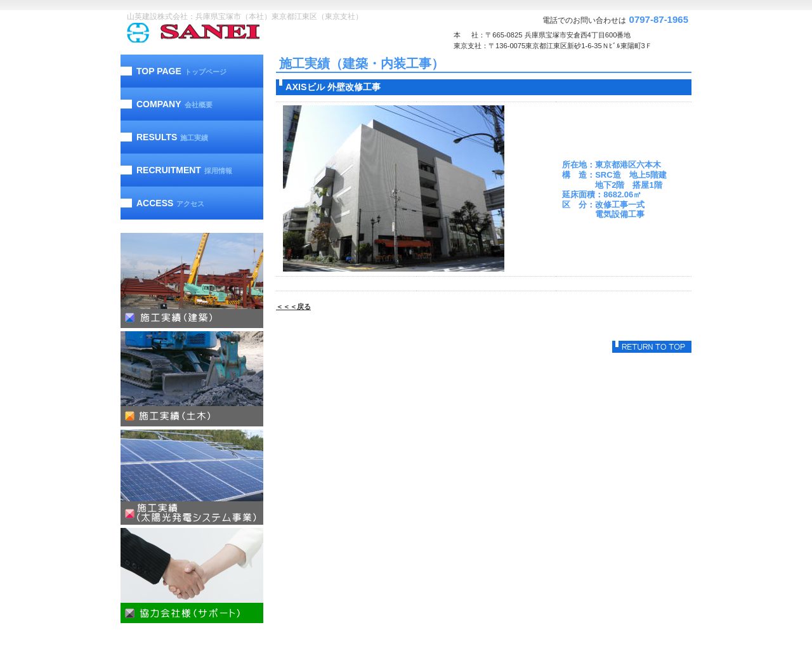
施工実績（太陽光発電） (192, 477)
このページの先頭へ (652, 347)
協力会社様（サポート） (192, 576)
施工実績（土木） (192, 379)
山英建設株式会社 (219, 33)
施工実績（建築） (192, 280)
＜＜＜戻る (293, 306)
